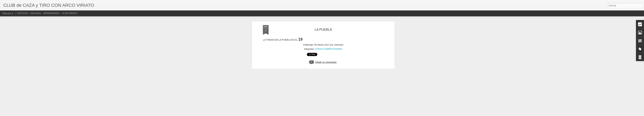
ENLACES (36, 13)
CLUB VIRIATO (70, 13)
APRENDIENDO (51, 13)
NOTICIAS (23, 13)
